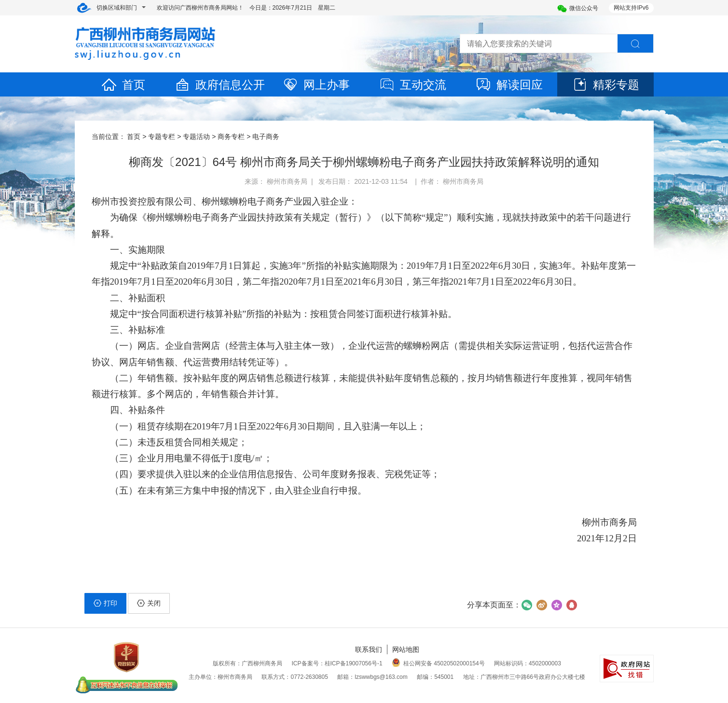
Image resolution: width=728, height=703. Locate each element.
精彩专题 (605, 85)
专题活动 (196, 137)
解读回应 (509, 85)
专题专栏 (162, 137)
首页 (123, 85)
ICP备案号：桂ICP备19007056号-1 (337, 663)
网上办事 (316, 85)
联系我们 (369, 649)
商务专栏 (231, 137)
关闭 (149, 603)
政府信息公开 (220, 85)
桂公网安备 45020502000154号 (438, 663)
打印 (105, 603)
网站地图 (406, 649)
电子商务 (266, 137)
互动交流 (412, 85)
